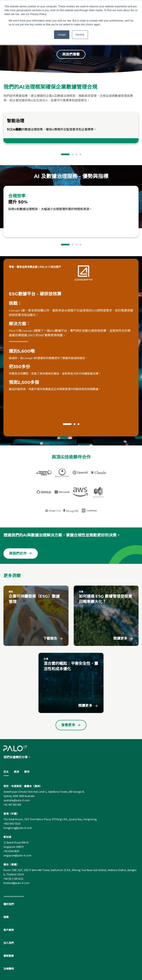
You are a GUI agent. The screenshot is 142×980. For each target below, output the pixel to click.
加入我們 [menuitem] (9, 915)
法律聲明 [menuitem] (9, 941)
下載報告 (53, 611)
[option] (71, 127)
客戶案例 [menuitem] (9, 902)
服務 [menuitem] (6, 889)
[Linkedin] (71, 963)
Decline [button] (80, 35)
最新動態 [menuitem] (9, 928)
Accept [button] (62, 35)
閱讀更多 (123, 611)
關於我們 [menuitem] (9, 876)
